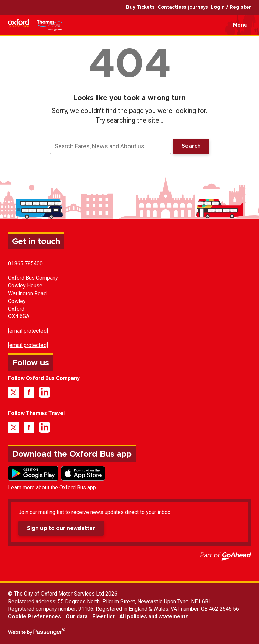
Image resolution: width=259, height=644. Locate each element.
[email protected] (28, 331)
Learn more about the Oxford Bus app (52, 488)
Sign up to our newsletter (61, 528)
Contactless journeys (183, 7)
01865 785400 (25, 263)
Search (191, 146)
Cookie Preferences (35, 617)
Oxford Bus (46, 25)
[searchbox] (110, 146)
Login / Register (231, 7)
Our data (77, 617)
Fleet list (104, 617)
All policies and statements (154, 617)
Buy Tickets (140, 7)
